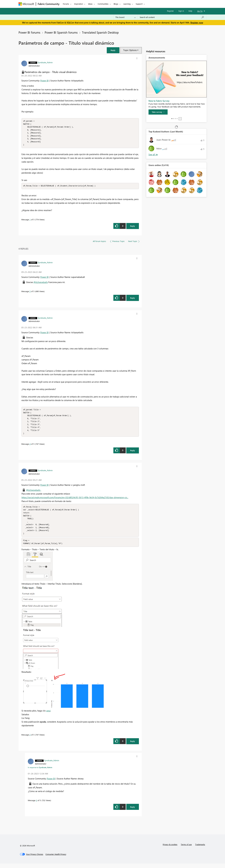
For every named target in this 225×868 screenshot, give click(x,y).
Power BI (44, 81)
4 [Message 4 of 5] (30, 447)
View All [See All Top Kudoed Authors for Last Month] (153, 155)
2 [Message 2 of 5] (30, 739)
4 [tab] (177, 119)
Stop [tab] (180, 119)
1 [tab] (172, 119)
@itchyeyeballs (41, 284)
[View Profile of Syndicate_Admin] (45, 62)
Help (190, 11)
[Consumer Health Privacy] (56, 859)
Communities (103, 4)
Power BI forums (29, 32)
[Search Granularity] (125, 17)
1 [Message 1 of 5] (30, 221)
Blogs (116, 4)
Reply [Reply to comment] (133, 299)
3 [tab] (175, 119)
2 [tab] (174, 119)
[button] (113, 50)
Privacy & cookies (170, 849)
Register (170, 11)
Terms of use (186, 849)
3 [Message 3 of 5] (37, 805)
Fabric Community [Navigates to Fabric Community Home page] (49, 4)
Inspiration (79, 4)
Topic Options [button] (130, 50)
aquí (48, 715)
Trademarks (200, 849)
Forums (66, 4)
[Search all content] (172, 17)
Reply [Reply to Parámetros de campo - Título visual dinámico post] (133, 227)
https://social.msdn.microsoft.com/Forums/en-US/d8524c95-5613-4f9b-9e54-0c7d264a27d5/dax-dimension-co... (75, 500)
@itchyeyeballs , (34, 493)
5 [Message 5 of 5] (30, 293)
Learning (127, 4)
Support (139, 4)
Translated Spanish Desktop (100, 32)
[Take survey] (158, 112)
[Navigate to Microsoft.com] (26, 4)
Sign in (181, 11)
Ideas (90, 4)
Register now (197, 23)
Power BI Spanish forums (61, 32)
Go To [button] (200, 11)
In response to (40, 772)
